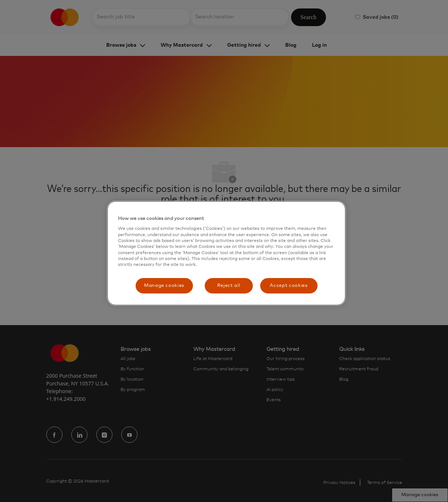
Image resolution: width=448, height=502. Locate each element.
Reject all (229, 286)
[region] (226, 253)
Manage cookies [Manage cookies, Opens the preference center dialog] (164, 286)
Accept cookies (288, 286)
